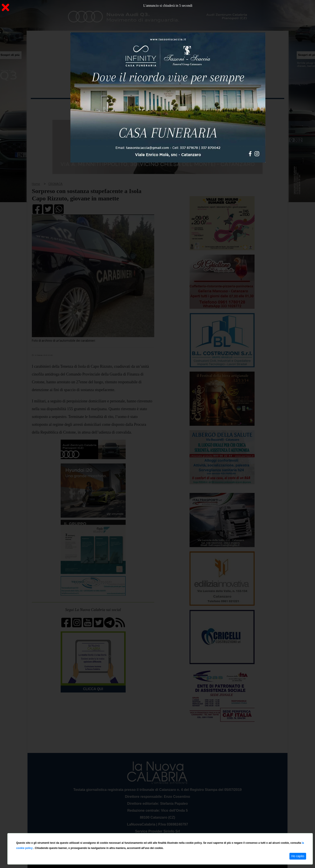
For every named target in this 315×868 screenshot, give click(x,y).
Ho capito (298, 856)
